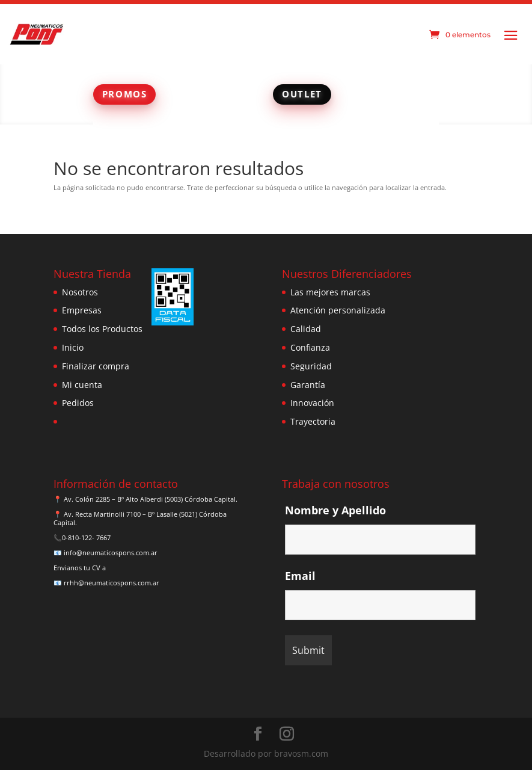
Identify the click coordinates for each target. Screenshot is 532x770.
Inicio (73, 347)
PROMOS (125, 94)
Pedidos (78, 403)
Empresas (82, 310)
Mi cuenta (82, 385)
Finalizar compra (96, 366)
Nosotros (80, 292)
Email (300, 576)
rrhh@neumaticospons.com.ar (112, 583)
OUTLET (302, 94)
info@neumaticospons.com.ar (111, 553)
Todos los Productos (102, 329)
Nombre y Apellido (335, 510)
